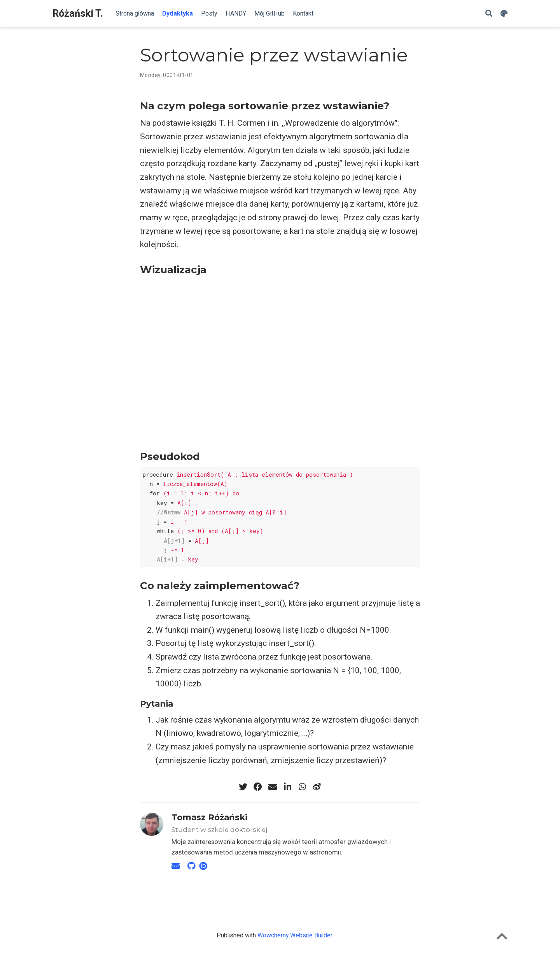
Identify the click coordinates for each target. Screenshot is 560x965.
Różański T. (78, 13)
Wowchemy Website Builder (295, 935)
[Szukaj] (489, 14)
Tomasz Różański (209, 817)
